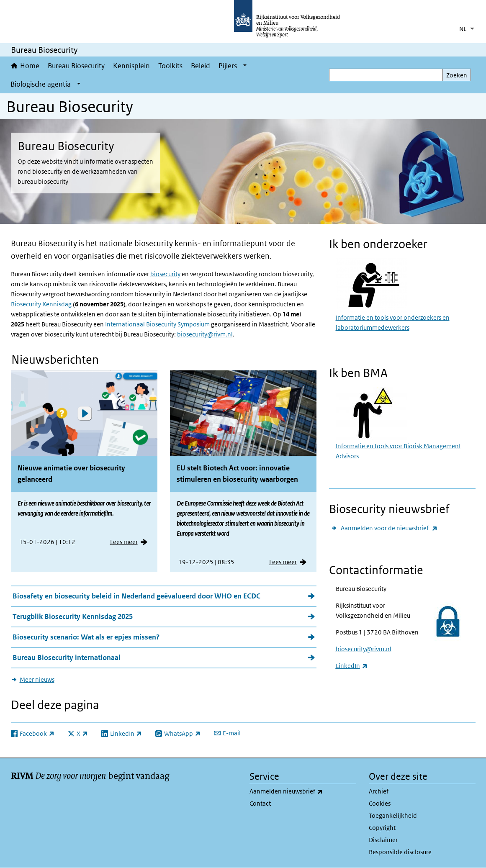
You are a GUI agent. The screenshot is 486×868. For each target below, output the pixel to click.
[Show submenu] (245, 66)
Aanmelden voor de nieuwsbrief (389, 528)
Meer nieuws (37, 679)
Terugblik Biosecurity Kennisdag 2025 (73, 616)
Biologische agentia (41, 84)
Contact (260, 803)
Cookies (380, 803)
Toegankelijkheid (393, 815)
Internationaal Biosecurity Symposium (157, 324)
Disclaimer (383, 840)
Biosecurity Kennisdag (41, 304)
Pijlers (228, 66)
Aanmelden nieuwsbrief (303, 791)
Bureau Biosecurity (76, 66)
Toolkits (170, 66)
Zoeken (457, 75)
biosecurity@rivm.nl (205, 334)
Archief (379, 791)
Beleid (201, 66)
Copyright (382, 828)
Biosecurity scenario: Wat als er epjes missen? (86, 637)
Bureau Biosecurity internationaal (67, 657)
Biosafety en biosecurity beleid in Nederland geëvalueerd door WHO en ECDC (136, 596)
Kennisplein (131, 66)
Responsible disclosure (400, 852)
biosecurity (165, 274)
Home (30, 66)
